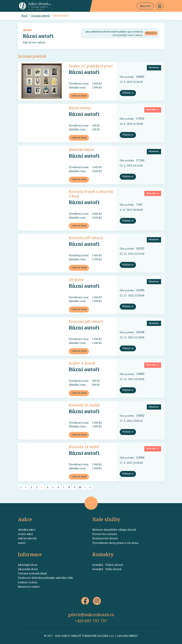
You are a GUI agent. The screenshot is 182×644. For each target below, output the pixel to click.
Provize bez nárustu (105, 534)
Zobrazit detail (79, 96)
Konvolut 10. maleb (84, 405)
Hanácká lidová (81, 150)
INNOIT (133, 636)
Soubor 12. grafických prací (91, 66)
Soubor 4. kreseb (82, 363)
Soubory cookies (28, 582)
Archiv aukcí (25, 534)
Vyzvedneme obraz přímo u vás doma (115, 543)
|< (20, 487)
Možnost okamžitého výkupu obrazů (114, 530)
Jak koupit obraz (28, 565)
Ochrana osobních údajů (32, 573)
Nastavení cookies (29, 587)
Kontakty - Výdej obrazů (107, 569)
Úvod (24, 15)
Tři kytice (76, 280)
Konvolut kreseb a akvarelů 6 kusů (91, 194)
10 (80, 487)
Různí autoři (61, 15)
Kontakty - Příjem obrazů (108, 565)
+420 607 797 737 (91, 621)
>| (90, 487)
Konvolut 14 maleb (84, 447)
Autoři (22, 543)
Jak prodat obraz (28, 569)
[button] (160, 6)
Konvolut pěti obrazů (86, 238)
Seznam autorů (40, 15)
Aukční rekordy (27, 538)
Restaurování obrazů (105, 538)
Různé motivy (80, 108)
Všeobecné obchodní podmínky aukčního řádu (45, 578)
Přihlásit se (151, 33)
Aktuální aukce (27, 530)
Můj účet (145, 6)
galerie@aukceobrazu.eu (91, 615)
